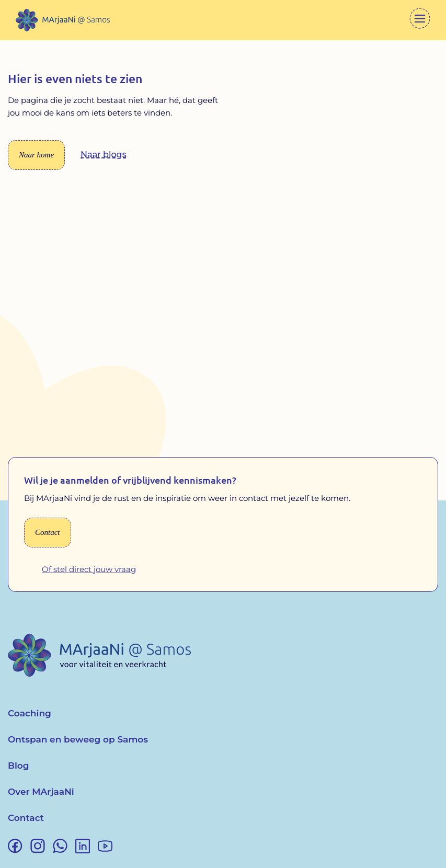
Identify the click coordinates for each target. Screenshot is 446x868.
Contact (26, 818)
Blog (19, 766)
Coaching (30, 713)
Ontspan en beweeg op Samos (78, 739)
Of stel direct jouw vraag (89, 569)
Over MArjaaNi (41, 792)
